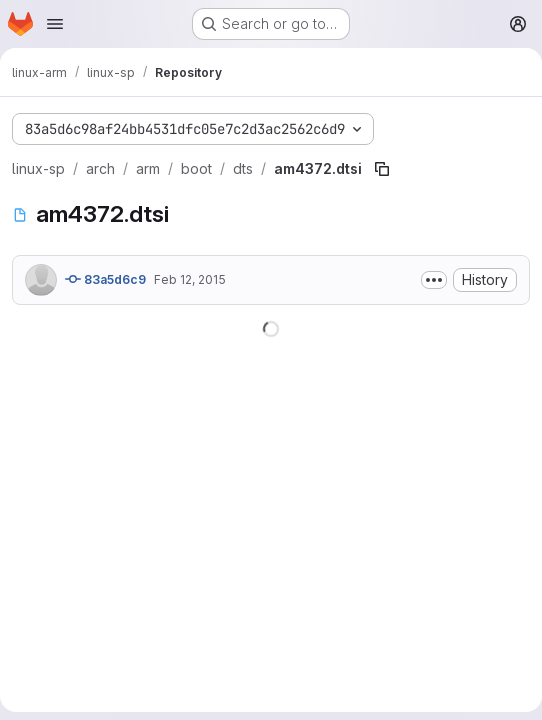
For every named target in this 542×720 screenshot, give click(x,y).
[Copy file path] (382, 169)
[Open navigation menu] (55, 24)
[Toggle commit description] (434, 280)
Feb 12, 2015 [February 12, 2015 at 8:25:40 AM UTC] (190, 279)
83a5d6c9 (105, 279)
